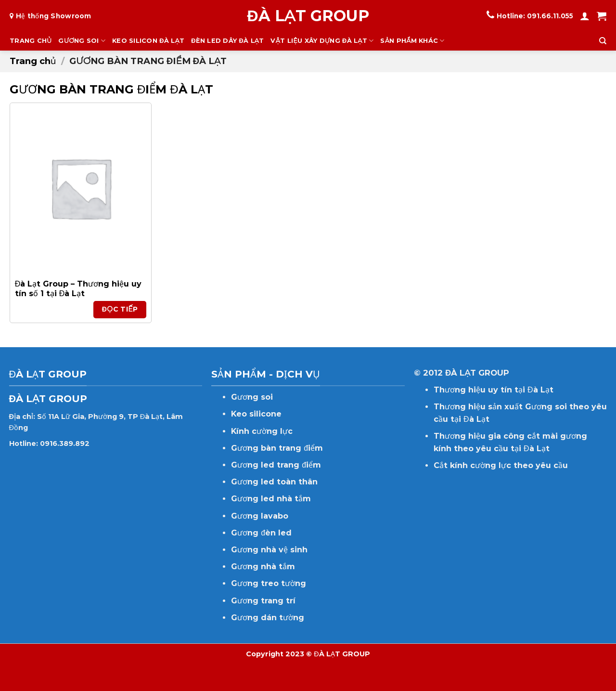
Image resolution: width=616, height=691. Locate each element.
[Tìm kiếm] (603, 41)
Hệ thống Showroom (54, 16)
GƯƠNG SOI (82, 41)
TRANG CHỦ (31, 41)
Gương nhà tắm (263, 567)
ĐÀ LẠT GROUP (308, 16)
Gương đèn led (261, 533)
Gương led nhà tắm (271, 499)
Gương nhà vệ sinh (269, 550)
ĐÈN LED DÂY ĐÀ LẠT (227, 41)
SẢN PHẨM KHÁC (412, 41)
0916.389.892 (65, 443)
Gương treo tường (269, 583)
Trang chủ (33, 61)
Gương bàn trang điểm (277, 448)
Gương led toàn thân (274, 482)
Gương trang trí (263, 601)
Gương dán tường (268, 618)
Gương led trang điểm (276, 465)
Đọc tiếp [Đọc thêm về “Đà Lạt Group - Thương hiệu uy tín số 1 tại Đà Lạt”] (120, 309)
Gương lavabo (260, 516)
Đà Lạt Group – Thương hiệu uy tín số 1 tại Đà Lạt (78, 289)
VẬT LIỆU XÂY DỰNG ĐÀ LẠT (322, 41)
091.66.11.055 (550, 16)
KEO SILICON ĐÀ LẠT (148, 41)
